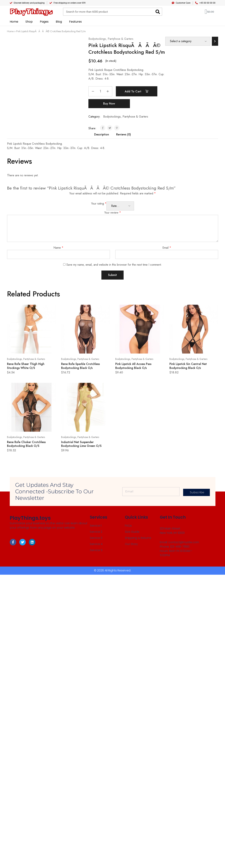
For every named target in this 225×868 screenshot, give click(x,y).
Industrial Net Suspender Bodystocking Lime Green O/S (81, 444)
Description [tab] (102, 134)
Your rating (99, 204)
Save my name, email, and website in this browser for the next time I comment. (114, 265)
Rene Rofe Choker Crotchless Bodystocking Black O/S (26, 444)
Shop (29, 22)
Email (167, 248)
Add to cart (137, 91)
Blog (59, 22)
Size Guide (132, 532)
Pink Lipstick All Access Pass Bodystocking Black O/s (133, 366)
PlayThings (31, 12)
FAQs (128, 526)
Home (14, 22)
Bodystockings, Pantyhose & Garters (111, 39)
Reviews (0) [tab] (124, 134)
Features (75, 22)
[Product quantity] (100, 91)
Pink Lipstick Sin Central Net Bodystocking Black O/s (188, 366)
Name (58, 248)
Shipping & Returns (138, 538)
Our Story (131, 544)
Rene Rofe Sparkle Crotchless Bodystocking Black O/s (80, 366)
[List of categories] (188, 41)
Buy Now (109, 104)
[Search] (158, 12)
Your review (113, 213)
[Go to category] (215, 41)
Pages (44, 22)
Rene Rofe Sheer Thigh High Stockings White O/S (26, 366)
